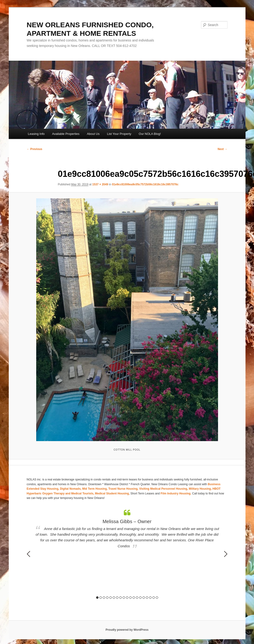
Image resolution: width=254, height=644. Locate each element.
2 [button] (101, 598)
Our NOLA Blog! (150, 134)
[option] (127, 529)
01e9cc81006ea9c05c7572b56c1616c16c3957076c (145, 184)
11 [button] (130, 598)
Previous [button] (29, 554)
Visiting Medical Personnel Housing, (164, 489)
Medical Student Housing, (113, 493)
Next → (222, 149)
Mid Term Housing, (95, 489)
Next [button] (226, 554)
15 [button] (144, 598)
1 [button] (97, 598)
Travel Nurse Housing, (124, 489)
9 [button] (124, 598)
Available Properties (66, 134)
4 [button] (107, 598)
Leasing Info (36, 134)
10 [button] (127, 598)
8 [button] (120, 598)
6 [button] (114, 598)
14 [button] (140, 598)
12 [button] (134, 598)
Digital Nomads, (71, 489)
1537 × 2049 (100, 184)
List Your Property (119, 134)
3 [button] (104, 598)
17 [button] (150, 598)
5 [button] (111, 598)
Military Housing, (201, 489)
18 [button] (154, 598)
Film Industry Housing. (176, 493)
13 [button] (137, 598)
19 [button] (157, 598)
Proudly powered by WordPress (127, 630)
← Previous (35, 149)
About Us (93, 134)
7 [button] (117, 598)
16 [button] (147, 598)
